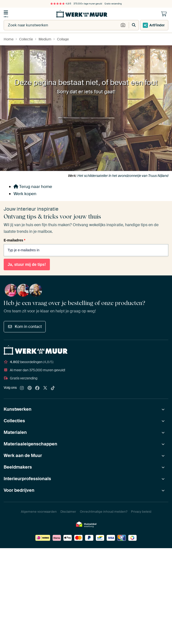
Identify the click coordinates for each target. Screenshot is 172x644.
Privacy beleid (141, 512)
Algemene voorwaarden (39, 512)
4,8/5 (61, 4)
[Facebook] (37, 388)
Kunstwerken (18, 409)
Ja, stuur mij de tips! (27, 264)
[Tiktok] (53, 388)
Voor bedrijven (19, 490)
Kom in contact (25, 327)
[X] (45, 388)
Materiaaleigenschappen (30, 444)
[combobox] (61, 25)
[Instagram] (22, 388)
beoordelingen (29, 362)
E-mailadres (14, 240)
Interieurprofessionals (27, 479)
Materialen (15, 432)
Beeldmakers (18, 467)
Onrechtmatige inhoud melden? (104, 512)
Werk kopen (25, 194)
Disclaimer (68, 512)
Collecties (14, 421)
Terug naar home (33, 186)
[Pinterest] (30, 388)
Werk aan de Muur (23, 456)
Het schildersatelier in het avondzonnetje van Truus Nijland (123, 176)
